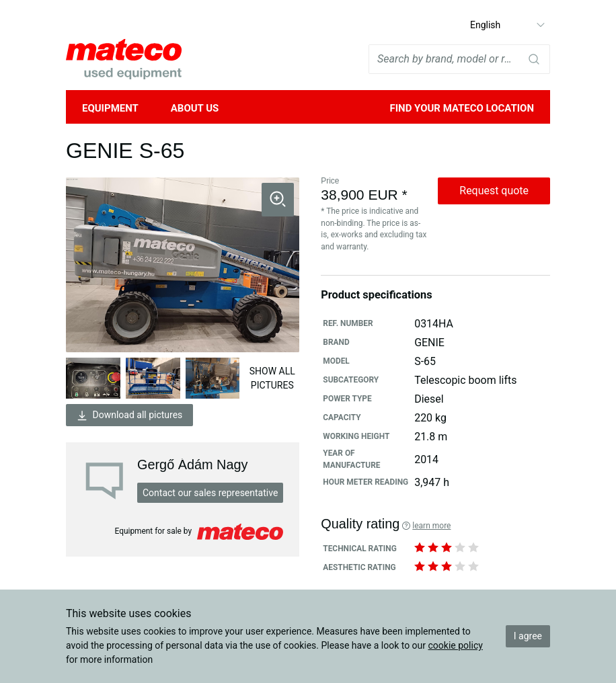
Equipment (110, 108)
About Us (195, 108)
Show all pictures (272, 378)
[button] (278, 200)
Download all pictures (129, 415)
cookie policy (456, 645)
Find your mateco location (462, 108)
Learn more (431, 526)
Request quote (494, 191)
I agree (528, 636)
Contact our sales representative (210, 493)
